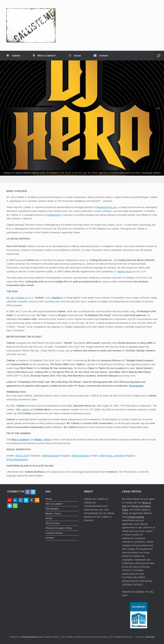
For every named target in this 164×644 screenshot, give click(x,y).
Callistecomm (54, 215)
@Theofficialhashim (17, 460)
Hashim (56, 298)
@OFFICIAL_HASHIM (111, 456)
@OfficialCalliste (50, 456)
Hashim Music (125, 271)
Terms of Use (53, 523)
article (25, 410)
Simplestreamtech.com (32, 637)
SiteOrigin (150, 637)
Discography (136, 386)
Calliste (13, 56)
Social (75, 56)
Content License (54, 533)
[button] (159, 56)
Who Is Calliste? (44, 56)
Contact (101, 56)
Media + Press (43, 440)
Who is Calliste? (21, 440)
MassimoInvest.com (107, 207)
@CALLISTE (22, 456)
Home (49, 499)
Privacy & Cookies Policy (59, 528)
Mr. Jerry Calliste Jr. (17, 298)
